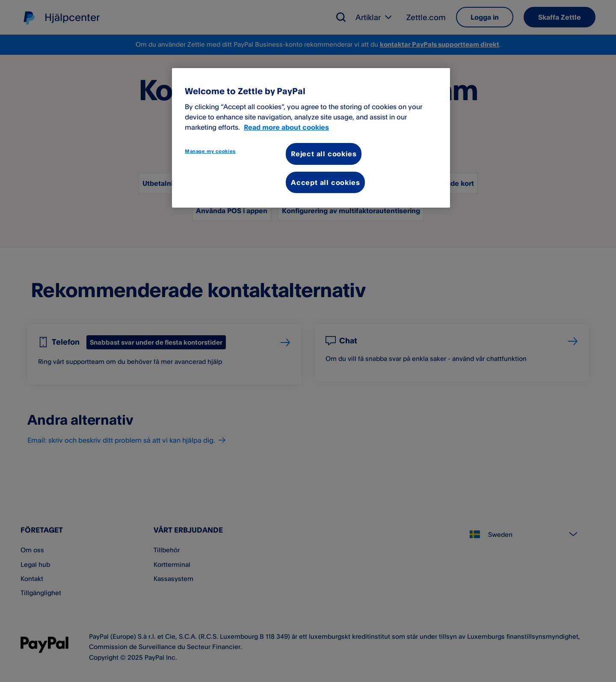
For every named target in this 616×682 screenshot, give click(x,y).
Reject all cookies (324, 154)
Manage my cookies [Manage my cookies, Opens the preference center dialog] (210, 151)
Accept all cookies (325, 182)
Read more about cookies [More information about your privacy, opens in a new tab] (286, 127)
